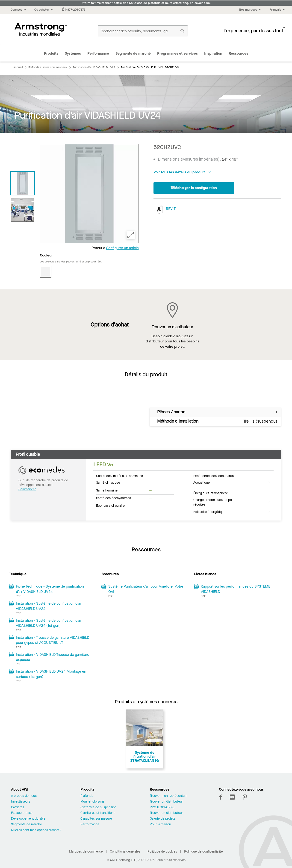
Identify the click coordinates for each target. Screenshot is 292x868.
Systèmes (73, 53)
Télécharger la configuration (194, 188)
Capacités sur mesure (96, 819)
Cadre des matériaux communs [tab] (119, 476)
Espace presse (22, 813)
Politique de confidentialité (204, 852)
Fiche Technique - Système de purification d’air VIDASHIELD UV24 (50, 589)
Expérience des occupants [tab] (214, 476)
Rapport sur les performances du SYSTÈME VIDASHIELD (236, 589)
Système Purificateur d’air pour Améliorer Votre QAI (146, 589)
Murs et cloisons (92, 802)
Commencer (27, 489)
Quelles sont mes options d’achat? (36, 830)
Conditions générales (125, 852)
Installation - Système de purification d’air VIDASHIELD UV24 (49, 606)
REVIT (165, 209)
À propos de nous (24, 796)
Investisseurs (21, 802)
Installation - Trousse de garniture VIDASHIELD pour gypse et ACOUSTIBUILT (53, 640)
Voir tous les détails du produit (182, 172)
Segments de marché (133, 53)
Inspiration (213, 53)
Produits (51, 53)
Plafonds (87, 796)
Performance (98, 53)
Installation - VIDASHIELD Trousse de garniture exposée (53, 657)
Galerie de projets (163, 819)
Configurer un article (122, 248)
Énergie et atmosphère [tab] (211, 493)
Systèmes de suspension (99, 808)
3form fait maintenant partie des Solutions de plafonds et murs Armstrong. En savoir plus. (146, 3)
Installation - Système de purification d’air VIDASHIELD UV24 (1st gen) (49, 623)
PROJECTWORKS (162, 808)
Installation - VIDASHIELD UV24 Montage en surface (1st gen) (51, 674)
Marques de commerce (86, 852)
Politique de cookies (162, 852)
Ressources (238, 53)
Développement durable (28, 819)
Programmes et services (177, 53)
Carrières (18, 808)
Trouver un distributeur (166, 802)
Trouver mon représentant (169, 796)
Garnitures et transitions (98, 813)
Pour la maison (160, 825)
